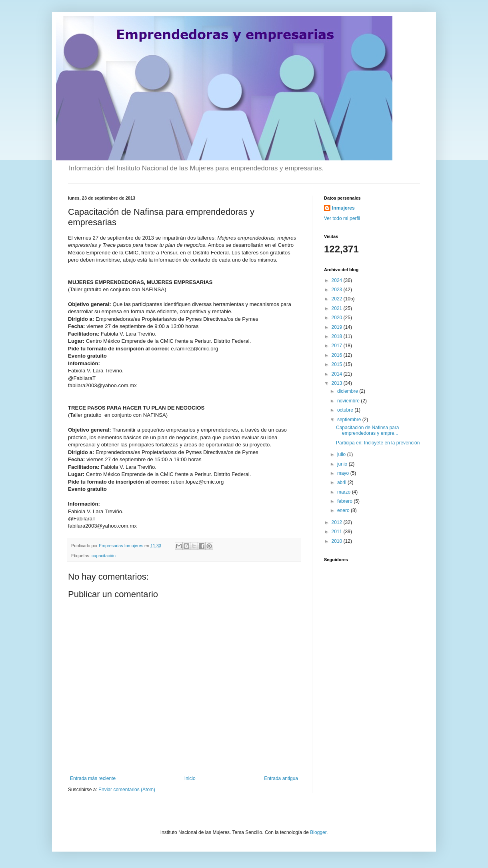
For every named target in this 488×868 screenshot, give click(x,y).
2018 (338, 336)
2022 (338, 299)
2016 (338, 355)
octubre (346, 410)
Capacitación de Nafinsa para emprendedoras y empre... (367, 430)
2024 (338, 280)
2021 (338, 308)
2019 (338, 327)
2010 (338, 541)
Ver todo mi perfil (342, 218)
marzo (345, 492)
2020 (338, 318)
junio (343, 464)
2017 (338, 346)
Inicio (190, 778)
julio (342, 454)
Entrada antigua (281, 778)
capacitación (104, 556)
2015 (338, 364)
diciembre (348, 391)
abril (342, 482)
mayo (344, 473)
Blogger (318, 832)
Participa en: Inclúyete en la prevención (378, 443)
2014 (338, 374)
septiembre (350, 420)
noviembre (349, 401)
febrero (345, 501)
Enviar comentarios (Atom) (127, 790)
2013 (338, 383)
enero (344, 510)
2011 (338, 532)
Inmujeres (343, 208)
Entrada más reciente (93, 778)
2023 (338, 290)
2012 (338, 522)
